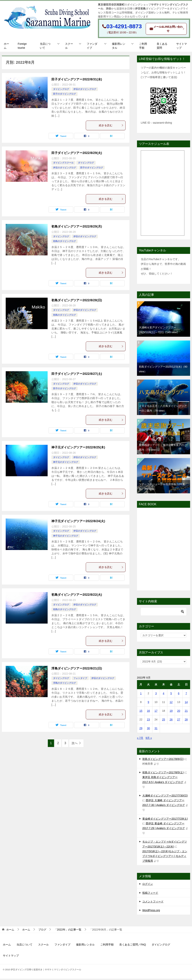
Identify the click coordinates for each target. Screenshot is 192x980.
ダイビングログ (61, 91)
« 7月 (140, 739)
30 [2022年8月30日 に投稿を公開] (148, 730)
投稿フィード (150, 894)
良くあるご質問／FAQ (133, 946)
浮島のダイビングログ (65, 684)
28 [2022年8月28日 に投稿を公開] (186, 721)
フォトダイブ (80, 680)
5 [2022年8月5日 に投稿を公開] (171, 695)
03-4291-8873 (124, 26)
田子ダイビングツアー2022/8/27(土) (77, 375)
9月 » (149, 739)
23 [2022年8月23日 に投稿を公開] (148, 721)
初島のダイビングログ (65, 243)
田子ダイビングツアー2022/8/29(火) (77, 154)
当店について (45, 47)
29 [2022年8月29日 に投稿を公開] (141, 730)
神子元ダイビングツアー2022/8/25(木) (78, 449)
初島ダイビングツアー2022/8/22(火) (77, 596)
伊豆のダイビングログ (85, 91)
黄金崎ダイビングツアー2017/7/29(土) (165, 820)
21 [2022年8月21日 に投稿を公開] (186, 712)
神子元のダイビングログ (66, 464)
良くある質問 (162, 47)
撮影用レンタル (119, 47)
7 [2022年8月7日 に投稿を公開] (186, 695)
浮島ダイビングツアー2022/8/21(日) (77, 670)
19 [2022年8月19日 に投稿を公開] (171, 712)
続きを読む (111, 127)
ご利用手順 (143, 47)
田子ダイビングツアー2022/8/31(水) (77, 81)
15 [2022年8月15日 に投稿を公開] (141, 712)
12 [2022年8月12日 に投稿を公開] (171, 703)
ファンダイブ (92, 47)
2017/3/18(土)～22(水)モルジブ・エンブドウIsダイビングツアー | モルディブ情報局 (165, 857)
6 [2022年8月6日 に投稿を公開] (179, 695)
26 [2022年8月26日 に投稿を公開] (171, 721)
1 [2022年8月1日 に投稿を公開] (141, 695)
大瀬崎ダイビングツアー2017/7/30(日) (165, 797)
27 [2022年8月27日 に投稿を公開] (179, 721)
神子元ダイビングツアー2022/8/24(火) (78, 522)
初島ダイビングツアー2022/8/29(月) (77, 228)
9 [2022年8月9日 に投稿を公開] (148, 703)
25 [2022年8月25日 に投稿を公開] (164, 721)
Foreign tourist (22, 47)
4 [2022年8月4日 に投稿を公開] (164, 695)
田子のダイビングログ (65, 95)
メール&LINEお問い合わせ (168, 30)
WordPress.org (151, 912)
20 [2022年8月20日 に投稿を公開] (179, 712)
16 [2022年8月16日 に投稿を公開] (148, 712)
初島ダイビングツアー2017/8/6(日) (163, 760)
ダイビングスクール (63, 164)
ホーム (6, 47)
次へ (75, 744)
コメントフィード (153, 903)
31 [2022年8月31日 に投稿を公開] (156, 730)
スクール (69, 47)
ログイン (148, 885)
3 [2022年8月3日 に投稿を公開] (156, 695)
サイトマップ (182, 47)
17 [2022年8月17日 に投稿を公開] (156, 712)
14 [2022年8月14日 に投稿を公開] (186, 703)
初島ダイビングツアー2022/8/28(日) (77, 302)
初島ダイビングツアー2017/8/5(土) (163, 774)
